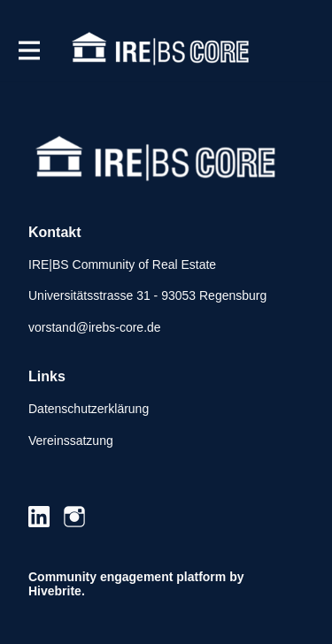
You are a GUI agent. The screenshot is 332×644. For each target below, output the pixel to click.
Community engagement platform (127, 577)
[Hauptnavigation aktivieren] (28, 50)
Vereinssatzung (71, 441)
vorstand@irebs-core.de (95, 327)
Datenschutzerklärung (89, 409)
